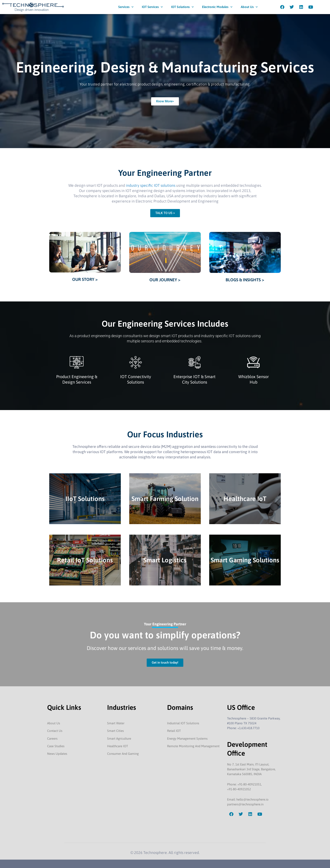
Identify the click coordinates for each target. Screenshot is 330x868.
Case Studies (56, 746)
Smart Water (116, 723)
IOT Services (152, 7)
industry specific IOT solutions (151, 185)
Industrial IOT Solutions (183, 723)
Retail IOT (174, 731)
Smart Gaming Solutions (245, 560)
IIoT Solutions (85, 499)
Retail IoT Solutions (85, 560)
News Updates (57, 754)
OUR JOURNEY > (165, 280)
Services (126, 7)
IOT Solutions (182, 7)
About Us (249, 7)
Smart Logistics (165, 560)
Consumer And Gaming (123, 754)
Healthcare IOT (118, 746)
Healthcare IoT (245, 499)
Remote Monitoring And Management (193, 746)
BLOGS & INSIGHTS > (245, 280)
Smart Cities (115, 731)
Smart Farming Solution (165, 499)
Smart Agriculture (119, 738)
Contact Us (55, 731)
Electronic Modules (217, 7)
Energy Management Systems (187, 738)
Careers (52, 738)
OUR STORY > (85, 279)
